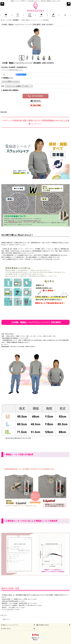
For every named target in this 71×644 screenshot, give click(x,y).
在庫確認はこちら (7, 78)
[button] (2, 4)
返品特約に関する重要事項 (10, 90)
